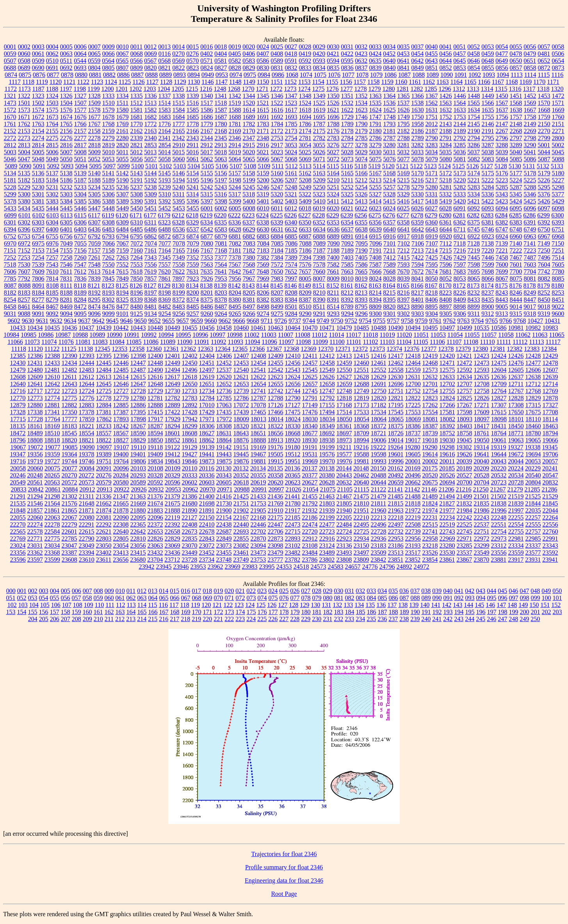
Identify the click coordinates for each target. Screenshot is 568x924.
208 (77, 619)
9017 (530, 307)
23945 (164, 567)
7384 (277, 257)
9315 (516, 314)
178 (284, 612)
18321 (258, 426)
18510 (52, 433)
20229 (533, 468)
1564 (459, 103)
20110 (190, 468)
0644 (445, 61)
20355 (258, 475)
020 (229, 591)
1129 (180, 82)
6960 (516, 236)
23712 (172, 560)
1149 (249, 82)
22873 (276, 539)
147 (501, 605)
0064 (80, 54)
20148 (361, 468)
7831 (66, 279)
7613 (94, 272)
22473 (293, 524)
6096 (530, 208)
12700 (413, 384)
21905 (258, 510)
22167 (241, 517)
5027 (333, 152)
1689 (249, 117)
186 (372, 612)
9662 (225, 321)
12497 (207, 370)
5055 (123, 159)
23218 (430, 546)
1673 (52, 117)
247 (502, 619)
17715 (18, 419)
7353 (207, 257)
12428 (533, 356)
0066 (109, 54)
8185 (52, 293)
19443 (224, 454)
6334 (207, 222)
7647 (249, 272)
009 (109, 591)
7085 (277, 243)
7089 (319, 243)
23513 (396, 553)
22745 (465, 531)
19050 (482, 440)
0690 (38, 68)
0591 (291, 61)
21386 (189, 496)
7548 (94, 264)
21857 (35, 510)
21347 (121, 496)
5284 (488, 187)
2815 (52, 145)
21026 (294, 489)
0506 (558, 54)
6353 (333, 222)
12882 (69, 405)
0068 (137, 54)
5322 (305, 194)
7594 (418, 264)
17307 (499, 405)
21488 (413, 496)
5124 (445, 166)
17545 (396, 412)
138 (403, 605)
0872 (544, 68)
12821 (396, 398)
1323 (38, 96)
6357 (389, 222)
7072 (137, 243)
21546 (35, 503)
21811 (378, 503)
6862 (151, 236)
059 (98, 598)
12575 (447, 370)
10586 (499, 328)
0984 (264, 75)
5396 (193, 201)
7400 (333, 257)
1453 (544, 96)
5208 (305, 180)
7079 (193, 243)
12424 (499, 356)
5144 (151, 173)
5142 (123, 173)
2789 (418, 138)
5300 (24, 194)
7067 (123, 243)
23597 (35, 560)
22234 (447, 517)
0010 (123, 47)
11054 (455, 335)
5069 (305, 159)
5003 (10, 152)
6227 (304, 215)
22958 (430, 539)
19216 (361, 447)
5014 (164, 152)
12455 (276, 363)
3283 (431, 145)
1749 (404, 117)
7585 (347, 264)
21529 (550, 496)
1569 (530, 103)
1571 (558, 103)
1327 (80, 96)
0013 (164, 47)
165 (142, 612)
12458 (327, 363)
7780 (558, 272)
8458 (10, 307)
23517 (413, 553)
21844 (533, 503)
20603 (207, 482)
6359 (417, 222)
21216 (463, 489)
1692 (277, 117)
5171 (432, 173)
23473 (258, 553)
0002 (24, 47)
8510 (305, 307)
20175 (430, 468)
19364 (69, 454)
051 (11, 598)
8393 (361, 300)
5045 (558, 152)
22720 (310, 531)
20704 (482, 482)
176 (262, 612)
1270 (248, 89)
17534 (379, 412)
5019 (235, 152)
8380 (235, 300)
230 (317, 619)
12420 (447, 356)
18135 (18, 426)
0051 (459, 47)
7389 (291, 257)
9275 (277, 314)
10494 (413, 328)
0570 (192, 61)
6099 (11, 215)
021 (240, 591)
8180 (558, 286)
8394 (376, 300)
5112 (291, 166)
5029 (361, 152)
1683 (165, 117)
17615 (499, 412)
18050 (344, 419)
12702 (447, 384)
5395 (179, 201)
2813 (24, 145)
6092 (474, 208)
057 (77, 598)
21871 (87, 510)
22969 (447, 539)
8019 (361, 279)
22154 (224, 517)
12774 (52, 398)
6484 (123, 229)
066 (175, 598)
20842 (36, 489)
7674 (431, 272)
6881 (235, 236)
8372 (179, 300)
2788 (404, 138)
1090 (447, 75)
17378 (87, 412)
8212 (347, 293)
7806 (38, 279)
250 (535, 619)
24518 (301, 567)
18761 (482, 433)
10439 (104, 328)
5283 (474, 187)
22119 (172, 517)
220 (207, 619)
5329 (403, 194)
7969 (263, 279)
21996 (499, 510)
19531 (310, 454)
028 (317, 591)
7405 (361, 257)
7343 (151, 257)
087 (404, 598)
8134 (192, 286)
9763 (463, 321)
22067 (69, 517)
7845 (109, 279)
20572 (69, 482)
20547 (550, 475)
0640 (389, 61)
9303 (418, 314)
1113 (517, 75)
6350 (305, 222)
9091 (38, 314)
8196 (137, 293)
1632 (446, 110)
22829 (173, 539)
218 (185, 619)
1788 (333, 124)
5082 (474, 159)
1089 (433, 75)
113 (131, 605)
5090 (25, 166)
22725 (361, 531)
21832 (464, 503)
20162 (395, 468)
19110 (138, 447)
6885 (291, 236)
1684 (179, 117)
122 (228, 605)
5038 (488, 152)
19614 (430, 454)
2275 (52, 138)
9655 (169, 321)
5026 (319, 152)
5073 (347, 159)
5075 (376, 159)
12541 (258, 370)
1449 (488, 96)
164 (131, 612)
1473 (10, 103)
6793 (109, 236)
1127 (152, 82)
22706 (276, 531)
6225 (276, 215)
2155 (52, 131)
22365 (138, 524)
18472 (18, 433)
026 (295, 591)
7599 (488, 264)
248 (513, 619)
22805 (121, 539)
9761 (435, 321)
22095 (138, 517)
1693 (291, 117)
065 (164, 598)
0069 (151, 54)
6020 (333, 208)
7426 (446, 257)
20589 (138, 482)
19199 (327, 447)
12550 (344, 370)
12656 (293, 384)
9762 (449, 321)
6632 (291, 229)
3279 (375, 145)
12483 (87, 370)
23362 (35, 553)
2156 (66, 131)
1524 (305, 103)
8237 (488, 293)
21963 (396, 510)
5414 (375, 201)
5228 (10, 187)
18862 (207, 440)
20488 (379, 475)
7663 (347, 272)
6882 (249, 236)
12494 (173, 370)
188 (394, 612)
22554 (516, 524)
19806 (138, 461)
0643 (431, 61)
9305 (446, 314)
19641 (482, 454)
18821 (87, 440)
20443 (344, 475)
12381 (497, 349)
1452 (530, 96)
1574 (38, 110)
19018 (430, 440)
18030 (310, 419)
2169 (235, 131)
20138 (327, 468)
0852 (446, 68)
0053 (488, 47)
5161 (291, 173)
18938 (327, 440)
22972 (482, 539)
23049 (87, 546)
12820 (379, 398)
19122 (172, 447)
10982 (533, 328)
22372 (155, 524)
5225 (530, 180)
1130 (194, 82)
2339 (137, 138)
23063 (155, 546)
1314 (487, 89)
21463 (327, 496)
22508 (413, 524)
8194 (123, 293)
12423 (481, 356)
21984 (465, 510)
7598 (474, 264)
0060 (24, 54)
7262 (109, 257)
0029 (319, 47)
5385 (80, 201)
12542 (276, 370)
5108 (250, 166)
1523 (291, 103)
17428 (190, 412)
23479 (276, 553)
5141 (109, 173)
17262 (430, 405)
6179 (164, 215)
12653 (241, 384)
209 (87, 619)
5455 (193, 208)
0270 (178, 54)
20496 (413, 475)
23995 (267, 567)
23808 (344, 560)
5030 (375, 152)
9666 (239, 321)
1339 (193, 96)
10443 (138, 328)
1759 (544, 117)
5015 (178, 152)
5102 (166, 166)
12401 (173, 356)
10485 (361, 328)
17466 (276, 412)
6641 (404, 229)
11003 (269, 335)
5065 (249, 159)
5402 (277, 201)
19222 (378, 447)
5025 (305, 152)
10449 (173, 328)
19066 (550, 440)
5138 (66, 173)
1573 (24, 110)
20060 (35, 468)
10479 (344, 328)
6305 (66, 222)
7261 (94, 257)
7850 (137, 279)
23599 (52, 560)
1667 (530, 110)
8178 (530, 286)
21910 (276, 510)
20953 (173, 489)
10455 (190, 328)
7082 (235, 243)
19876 (241, 461)
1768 (109, 124)
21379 (172, 496)
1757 (516, 117)
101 (557, 598)
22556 (550, 524)
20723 (499, 482)
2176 (333, 131)
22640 (121, 531)
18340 (310, 426)
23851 (395, 560)
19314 (481, 447)
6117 (94, 215)
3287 (488, 145)
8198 (165, 293)
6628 (235, 229)
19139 (207, 447)
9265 (235, 314)
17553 (413, 412)
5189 (109, 180)
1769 (123, 124)
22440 (241, 524)
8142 (235, 286)
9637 (84, 321)
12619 (207, 377)
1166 (484, 82)
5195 (193, 180)
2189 (460, 131)
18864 (224, 440)
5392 (165, 201)
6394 (10, 229)
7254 (38, 257)
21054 (311, 489)
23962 (215, 567)
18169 (52, 426)
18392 (447, 426)
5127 (487, 166)
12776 (87, 398)
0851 (432, 68)
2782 (319, 138)
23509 (379, 553)
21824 (430, 503)
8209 (305, 293)
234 (360, 619)
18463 (550, 426)
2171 (263, 131)
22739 (413, 531)
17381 (104, 412)
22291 (87, 524)
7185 (291, 250)
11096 (269, 342)
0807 (123, 68)
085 (383, 598)
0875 (25, 75)
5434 (24, 208)
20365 (293, 475)
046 (513, 591)
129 (304, 605)
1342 (235, 96)
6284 (501, 215)
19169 (258, 447)
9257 (193, 314)
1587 (221, 110)
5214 (389, 180)
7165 (179, 250)
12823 (430, 398)
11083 (100, 342)
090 (437, 598)
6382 (502, 222)
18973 (344, 440)
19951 (293, 461)
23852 (413, 560)
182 (328, 612)
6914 (361, 236)
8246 (516, 293)
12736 (224, 391)
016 (185, 591)
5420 (459, 201)
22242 (464, 517)
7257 (52, 257)
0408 (277, 54)
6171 (136, 215)
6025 (403, 208)
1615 (263, 110)
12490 (155, 370)
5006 (52, 152)
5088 (558, 159)
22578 (35, 531)
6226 (290, 215)
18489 (35, 433)
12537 (224, 370)
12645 (104, 384)
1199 (93, 89)
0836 (347, 68)
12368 (291, 349)
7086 (291, 243)
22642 (138, 531)
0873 (558, 68)
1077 (348, 75)
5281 (446, 187)
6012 (291, 208)
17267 (465, 405)
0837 (361, 68)
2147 (502, 124)
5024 (291, 152)
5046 (10, 159)
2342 (179, 138)
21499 (464, 496)
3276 (333, 145)
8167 (431, 286)
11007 (286, 335)
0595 (347, 61)
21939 (327, 510)
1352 (361, 96)
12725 (104, 391)
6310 (137, 222)
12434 (69, 363)
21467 (344, 496)
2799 (544, 138)
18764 (499, 433)
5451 (151, 208)
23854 (430, 560)
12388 (52, 356)
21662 (104, 503)
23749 (241, 560)
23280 (447, 546)
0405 (235, 54)
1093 (489, 75)
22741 (430, 531)
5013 (150, 152)
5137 (52, 173)
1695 (319, 117)
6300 (557, 215)
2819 (109, 145)
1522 (277, 103)
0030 (333, 47)
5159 (263, 173)
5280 (432, 187)
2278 (94, 138)
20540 (533, 475)
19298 (447, 447)
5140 (94, 173)
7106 (418, 243)
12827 (499, 398)
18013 (258, 419)
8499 (277, 307)
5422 (488, 201)
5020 (249, 152)
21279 (515, 489)
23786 (310, 560)
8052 (446, 279)
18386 (413, 426)
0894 (194, 75)
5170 (418, 173)
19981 (361, 461)
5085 (516, 159)
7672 (417, 272)
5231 (52, 187)
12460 (361, 363)
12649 (173, 384)
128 (294, 605)
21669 (138, 503)
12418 (413, 356)
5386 (94, 201)
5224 (516, 180)
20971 (225, 489)
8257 (24, 300)
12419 (430, 356)
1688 (235, 117)
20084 (87, 468)
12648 (155, 384)
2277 (80, 138)
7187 (319, 250)
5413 (361, 201)
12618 (189, 377)
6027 (431, 208)
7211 (389, 250)
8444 (516, 300)
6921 (460, 236)
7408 (376, 257)
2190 (474, 131)
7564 (221, 264)
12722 (52, 391)
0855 (488, 68)
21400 (207, 496)
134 (359, 605)
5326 (361, 194)
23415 (138, 553)
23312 (499, 546)
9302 (404, 314)
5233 (80, 187)
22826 (155, 539)
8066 (488, 279)
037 (415, 591)
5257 (390, 187)
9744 (309, 321)
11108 (471, 342)
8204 (235, 293)
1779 (207, 124)
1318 (543, 89)
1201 (121, 89)
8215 (389, 293)
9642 (98, 321)
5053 (109, 159)
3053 (291, 145)
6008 (249, 208)
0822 (179, 68)
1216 (206, 89)
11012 (320, 335)
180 (306, 612)
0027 (291, 47)
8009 (333, 279)
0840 (390, 68)
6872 (165, 236)
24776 (370, 567)
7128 (474, 243)
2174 (305, 131)
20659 (396, 482)
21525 (533, 496)
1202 (135, 89)
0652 (544, 61)
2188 (446, 131)
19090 (87, 447)
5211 (347, 180)
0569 (178, 61)
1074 (306, 75)
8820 (389, 307)
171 (208, 612)
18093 (465, 419)
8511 (319, 307)
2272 (10, 138)
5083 (488, 159)
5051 (80, 159)
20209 (481, 468)
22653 (155, 531)
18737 (413, 433)
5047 (24, 159)
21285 (532, 489)
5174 (474, 173)
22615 (87, 531)
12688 (361, 384)
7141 (530, 243)
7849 (123, 279)
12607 (550, 370)
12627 (344, 377)
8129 (164, 286)
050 (557, 591)
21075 (328, 489)
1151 (277, 82)
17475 (293, 412)
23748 (224, 560)
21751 (241, 503)
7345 (165, 257)
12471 (447, 363)
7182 (249, 250)
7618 (136, 272)
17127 (293, 405)
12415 (361, 356)
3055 (319, 145)
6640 (390, 229)
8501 (291, 307)
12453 (241, 363)
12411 (310, 356)
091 (448, 598)
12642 (52, 384)
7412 (390, 257)
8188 (66, 293)
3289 (516, 145)
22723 (327, 531)
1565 (474, 103)
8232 (474, 293)
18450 (516, 426)
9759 (421, 321)
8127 (150, 286)
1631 (432, 110)
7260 (80, 257)
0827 (221, 68)
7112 (446, 243)
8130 (178, 286)
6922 (474, 236)
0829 (249, 68)
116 (163, 605)
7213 (417, 250)
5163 (319, 173)
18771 (516, 433)
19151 (241, 447)
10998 (235, 335)
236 (382, 619)
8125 (122, 286)
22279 (69, 524)
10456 (207, 328)
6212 (178, 215)
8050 (432, 279)
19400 (121, 454)
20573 (87, 482)
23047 (69, 546)
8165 (403, 286)
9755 (379, 321)
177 (273, 612)
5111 (278, 166)
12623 (275, 377)
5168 (390, 173)
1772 (151, 124)
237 (393, 619)
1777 (179, 124)
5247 (277, 187)
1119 (42, 82)
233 (349, 619)
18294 (173, 426)
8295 (94, 300)
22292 (104, 524)
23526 (430, 553)
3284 (445, 145)
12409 (276, 356)
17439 (241, 412)
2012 (432, 124)
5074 (361, 159)
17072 (241, 405)
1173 (24, 89)
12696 (396, 384)
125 (261, 605)
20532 (499, 475)
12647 (138, 384)
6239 (347, 215)
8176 (516, 286)
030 (338, 591)
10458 (224, 328)
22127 (189, 517)
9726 (281, 321)
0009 (109, 47)
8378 (221, 300)
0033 (375, 47)
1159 (387, 82)
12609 (35, 377)
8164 (389, 286)
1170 (539, 82)
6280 (445, 215)
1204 (164, 89)
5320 (277, 194)
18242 (121, 426)
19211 (344, 447)
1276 (332, 89)
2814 (38, 145)
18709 (361, 433)
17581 (447, 412)
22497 (396, 524)
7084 (263, 243)
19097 (104, 447)
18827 (121, 440)
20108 (155, 468)
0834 (319, 68)
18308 (224, 426)
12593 (482, 370)
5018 (221, 152)
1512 (136, 103)
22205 (344, 517)
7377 (221, 257)
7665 (361, 272)
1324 (52, 96)
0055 (516, 47)
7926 (207, 279)
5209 (319, 180)
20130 (224, 468)
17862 (104, 419)
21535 (18, 503)
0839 (376, 68)
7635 (207, 272)
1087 (404, 75)
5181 (10, 180)
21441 (292, 496)
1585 (193, 110)
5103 (180, 166)
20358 (276, 475)
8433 (474, 300)
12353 (119, 349)
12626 (327, 377)
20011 (447, 461)
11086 (150, 342)
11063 (540, 335)
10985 (28, 335)
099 (536, 598)
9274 (263, 314)
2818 (94, 145)
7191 (376, 250)
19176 (275, 447)
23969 (233, 567)
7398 (319, 257)
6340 (291, 222)
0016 (207, 47)
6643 (432, 229)
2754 (291, 138)
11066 (15, 342)
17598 (465, 412)
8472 (80, 307)
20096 (121, 468)
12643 (69, 384)
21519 (516, 496)
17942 (190, 419)
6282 (473, 215)
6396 (24, 229)
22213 (378, 517)
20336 (207, 475)
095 (492, 598)
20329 (173, 475)
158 (66, 612)
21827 (447, 503)
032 (360, 591)
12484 (104, 370)
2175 (319, 131)
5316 (221, 194)
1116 (557, 75)
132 (337, 605)
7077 (165, 243)
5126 (473, 166)
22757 (533, 531)
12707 (465, 384)
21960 (379, 510)
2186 (418, 131)
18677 (310, 433)
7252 (10, 257)
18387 (430, 426)
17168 (344, 405)
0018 (221, 47)
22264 (550, 517)
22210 (361, 517)
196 (481, 612)
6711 (460, 229)
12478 (550, 363)
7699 (502, 272)
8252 (544, 293)
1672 (38, 117)
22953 (396, 539)
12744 (293, 391)
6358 (403, 222)
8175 (502, 286)
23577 (533, 553)
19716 (18, 461)
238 (404, 619)
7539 (38, 264)
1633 (460, 110)
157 (55, 612)
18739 (430, 433)
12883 (87, 405)
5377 (558, 194)
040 (448, 591)
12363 (205, 349)
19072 (35, 447)
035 (393, 591)
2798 (530, 138)
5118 (361, 166)
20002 (430, 461)
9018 (544, 307)
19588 (361, 454)
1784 (277, 124)
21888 (173, 510)
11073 (32, 342)
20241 (550, 468)
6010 (263, 208)
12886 (138, 405)
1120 (56, 82)
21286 (549, 489)
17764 (52, 419)
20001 (413, 461)
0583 (249, 61)
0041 (445, 47)
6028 (445, 208)
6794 (123, 236)
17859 (87, 419)
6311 (150, 222)
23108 (310, 546)
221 (218, 619)
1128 (166, 82)
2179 (361, 131)
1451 (516, 96)
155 (33, 612)
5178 (530, 173)
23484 (310, 553)
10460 (241, 328)
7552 (123, 264)
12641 (35, 384)
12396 (121, 356)
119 (195, 605)
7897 (179, 279)
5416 (403, 201)
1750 (418, 117)
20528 (482, 475)
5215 (403, 180)
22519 (447, 524)
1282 (417, 89)
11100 (337, 342)
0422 (347, 54)
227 (284, 619)
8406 (432, 300)
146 (490, 605)
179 (295, 612)
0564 (108, 61)
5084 (502, 159)
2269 (530, 131)
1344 (249, 96)
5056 (137, 159)
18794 (550, 433)
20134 (258, 468)
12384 (549, 349)
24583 (336, 567)
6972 (24, 243)
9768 (520, 321)
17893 (121, 419)
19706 (550, 454)
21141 (395, 489)
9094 (66, 314)
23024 (18, 546)
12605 (516, 370)
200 (525, 612)
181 (317, 612)
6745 (474, 229)
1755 (488, 117)
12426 (516, 356)
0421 (333, 54)
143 (458, 605)
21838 (499, 503)
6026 (417, 208)
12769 (550, 391)
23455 (224, 553)
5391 (151, 201)
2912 (207, 145)
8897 (445, 307)
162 (109, 612)
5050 (66, 159)
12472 (465, 363)
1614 (249, 110)
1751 (432, 117)
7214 (431, 250)
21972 (413, 510)
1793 (390, 124)
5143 (137, 173)
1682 (151, 117)
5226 (544, 180)
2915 (249, 145)
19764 (121, 461)
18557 (104, 433)
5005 (38, 152)
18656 (276, 433)
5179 (544, 173)
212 (120, 619)
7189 (347, 250)
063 (142, 598)
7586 (361, 264)
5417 (417, 201)
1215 (192, 89)
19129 (189, 447)
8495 (235, 307)
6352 (319, 222)
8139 (221, 286)
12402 (190, 356)
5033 (417, 152)
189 (404, 612)
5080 (446, 159)
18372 (379, 426)
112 (120, 605)
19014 (396, 440)
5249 (305, 187)
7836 (80, 279)
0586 (263, 61)
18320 (241, 426)
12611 (69, 377)
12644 (87, 384)
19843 (173, 461)
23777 (275, 560)
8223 (445, 293)
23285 (465, 546)
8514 (333, 307)
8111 (66, 286)
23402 (104, 553)
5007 (66, 152)
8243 (502, 293)
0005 (66, 47)
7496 (544, 257)
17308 (516, 405)
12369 (308, 349)
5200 (263, 180)
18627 (207, 433)
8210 (319, 293)
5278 (404, 187)
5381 (38, 201)
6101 (25, 215)
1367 (432, 96)
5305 (94, 194)
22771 (35, 539)
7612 (80, 272)
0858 (530, 68)
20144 (344, 468)
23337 (533, 546)
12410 (293, 356)
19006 (379, 440)
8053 (460, 279)
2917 (277, 145)
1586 (207, 110)
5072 (333, 159)
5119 (374, 166)
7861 (165, 279)
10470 (310, 328)
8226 (459, 293)
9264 (221, 314)
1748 (390, 117)
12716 (18, 391)
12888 (155, 405)
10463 (276, 328)
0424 (375, 54)
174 (240, 612)
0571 (207, 61)
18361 (344, 426)
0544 (80, 61)
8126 (136, 286)
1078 (362, 75)
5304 (80, 194)
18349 (327, 426)
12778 (104, 398)
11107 (454, 342)
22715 (293, 531)
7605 (558, 264)
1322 (24, 96)
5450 (137, 208)
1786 (305, 124)
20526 (447, 475)
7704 (530, 272)
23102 (293, 546)
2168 (221, 131)
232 (338, 619)
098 (525, 598)
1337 (165, 96)
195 (470, 612)
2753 (277, 138)
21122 (378, 489)
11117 (553, 342)
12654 (258, 384)
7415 (404, 257)
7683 (459, 272)
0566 (136, 61)
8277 (38, 300)
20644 (379, 482)
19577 (344, 454)
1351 (347, 96)
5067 (277, 159)
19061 (499, 440)
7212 (403, 250)
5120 (388, 166)
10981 (516, 328)
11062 (523, 335)
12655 (276, 384)
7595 (432, 264)
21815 (395, 503)
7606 (10, 272)
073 (251, 598)
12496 (190, 370)
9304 (432, 314)
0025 (277, 47)
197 (492, 612)
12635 (481, 377)
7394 (305, 257)
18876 (241, 440)
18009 (241, 419)
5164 (333, 173)
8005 (305, 279)
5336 (488, 194)
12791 (310, 398)
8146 (291, 286)
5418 (431, 201)
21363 (138, 496)
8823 (403, 307)
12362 (188, 349)
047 (524, 591)
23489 (327, 553)
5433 (10, 208)
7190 (361, 250)
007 (87, 591)
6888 (319, 236)
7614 (108, 272)
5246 (263, 187)
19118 (155, 447)
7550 (109, 264)
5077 (404, 159)
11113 (536, 342)
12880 (35, 405)
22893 (293, 539)
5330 (417, 194)
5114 (319, 166)
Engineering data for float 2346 (284, 880)
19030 (447, 440)
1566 (488, 103)
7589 (390, 264)
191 (426, 612)
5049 (52, 159)
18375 (396, 426)
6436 (94, 229)
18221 (87, 426)
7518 (10, 264)
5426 (544, 201)
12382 (515, 349)
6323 (164, 222)
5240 (179, 187)
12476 (516, 363)
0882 (109, 75)
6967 (544, 236)
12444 (87, 363)
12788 (276, 398)
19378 (87, 454)
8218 (431, 293)
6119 (108, 215)
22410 (207, 524)
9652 (155, 321)
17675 (533, 412)
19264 (395, 447)
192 (437, 612)
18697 (344, 433)
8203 (221, 293)
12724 (87, 391)
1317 (529, 89)
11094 (252, 342)
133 (348, 605)
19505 (276, 454)
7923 (193, 279)
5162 (305, 173)
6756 (66, 236)
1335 (137, 96)
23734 (207, 560)
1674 (66, 117)
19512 (293, 454)
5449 (123, 208)
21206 (446, 489)
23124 (327, 546)
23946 (181, 567)
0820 (151, 68)
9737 (295, 321)
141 (436, 605)
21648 (87, 503)
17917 (155, 419)
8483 (179, 307)
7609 (38, 272)
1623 (361, 110)
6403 (80, 229)
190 (415, 612)
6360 (431, 222)
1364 (390, 96)
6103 (53, 215)
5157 (235, 173)
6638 (361, 229)
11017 (353, 335)
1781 (235, 124)
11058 (506, 335)
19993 (379, 461)
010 (120, 591)
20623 (293, 482)
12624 (292, 377)
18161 (35, 426)
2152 (10, 131)
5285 (502, 187)
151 (545, 605)
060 (109, 598)
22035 (533, 510)
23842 (378, 560)
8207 (277, 293)
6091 (459, 208)
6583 (221, 229)
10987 (63, 335)
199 (514, 612)
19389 (104, 454)
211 (109, 619)
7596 (446, 264)
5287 (516, 187)
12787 (258, 398)
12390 (69, 356)
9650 (141, 321)
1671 (24, 117)
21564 (52, 503)
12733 (190, 391)
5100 (137, 166)
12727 (121, 391)
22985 (533, 539)
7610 (52, 272)
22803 (104, 539)
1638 (516, 110)
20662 (413, 482)
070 (219, 598)
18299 (190, 426)
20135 (275, 468)
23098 (276, 546)
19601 (396, 454)
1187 (38, 89)
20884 (70, 489)
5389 (123, 201)
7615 (122, 272)
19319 (499, 447)
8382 (263, 300)
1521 (263, 103)
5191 (137, 180)
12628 (361, 377)
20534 (516, 475)
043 (481, 591)
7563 (207, 264)
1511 (122, 103)
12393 (87, 356)
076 (284, 598)
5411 (333, 201)
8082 (544, 279)
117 (174, 605)
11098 (303, 342)
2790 (432, 138)
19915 (276, 461)
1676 (80, 117)
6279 (431, 215)
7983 (277, 279)
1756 (502, 117)
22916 (327, 539)
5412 (347, 201)
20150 (378, 468)
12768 (533, 391)
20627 (310, 482)
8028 (390, 279)
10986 (46, 335)
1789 (347, 124)
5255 (376, 187)
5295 (544, 187)
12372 (360, 349)
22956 (413, 539)
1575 (52, 110)
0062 (52, 54)
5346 (530, 194)
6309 (123, 222)
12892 (190, 405)
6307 (94, 222)
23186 (396, 546)
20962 (191, 489)
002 (33, 591)
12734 (207, 391)
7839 (94, 279)
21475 (361, 496)
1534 (361, 103)
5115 (333, 166)
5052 (94, 159)
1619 (319, 110)
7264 (137, 257)
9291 (319, 314)
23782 (292, 560)
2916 (263, 145)
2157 (80, 131)
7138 (488, 243)
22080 (87, 517)
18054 (361, 419)
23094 (258, 546)
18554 (87, 433)
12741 (258, 391)
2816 (66, 145)
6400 (52, 229)
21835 (481, 503)
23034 (52, 546)
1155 (332, 82)
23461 (241, 553)
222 (229, 619)
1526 (333, 103)
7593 (404, 264)
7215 (445, 250)
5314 (192, 194)
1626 (404, 110)
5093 (67, 166)
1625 (390, 110)
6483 (109, 229)
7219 (474, 250)
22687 (224, 531)
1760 (558, 117)
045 (502, 591)
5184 (52, 180)
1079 (376, 75)
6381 (488, 222)
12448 (155, 363)
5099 (123, 166)
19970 (327, 461)
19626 (465, 454)
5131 (529, 166)
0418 (291, 54)
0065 (94, 54)
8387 (305, 300)
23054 (121, 546)
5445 (66, 208)
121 (217, 605)
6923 (488, 236)
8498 (263, 307)
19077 (52, 447)
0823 (193, 68)
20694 (447, 482)
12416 (378, 356)
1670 (10, 117)
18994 (361, 440)
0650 (516, 61)
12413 (344, 356)
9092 (52, 314)
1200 (107, 89)
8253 (558, 293)
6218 (192, 215)
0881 (95, 75)
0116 (165, 54)
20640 (361, 482)
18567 (121, 433)
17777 (69, 419)
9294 (347, 314)
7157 (94, 250)
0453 (403, 54)
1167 (498, 82)
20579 (104, 482)
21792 (310, 503)
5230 (38, 187)
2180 (376, 131)
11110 (487, 342)
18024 (293, 419)
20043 (499, 461)
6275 (375, 215)
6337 (249, 222)
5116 (347, 166)
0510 (52, 61)
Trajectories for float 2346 (284, 854)
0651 (530, 61)
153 (11, 612)
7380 (249, 257)
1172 (11, 89)
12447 (138, 363)
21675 (173, 503)
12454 (258, 363)
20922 (122, 489)
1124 (111, 82)
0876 (39, 75)
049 (546, 591)
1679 (123, 117)
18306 (207, 426)
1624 (376, 110)
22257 (533, 517)
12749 (361, 391)
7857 (151, 279)
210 (98, 619)
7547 (80, 264)
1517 (207, 103)
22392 (173, 524)
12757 (465, 391)
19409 (155, 454)
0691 (52, 68)
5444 (52, 208)
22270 (18, 524)
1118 (28, 82)
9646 (126, 321)
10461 (258, 328)
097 (514, 598)
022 (251, 591)
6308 (109, 222)
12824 (447, 398)
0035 (403, 47)
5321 (291, 194)
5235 (109, 187)
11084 (117, 342)
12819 (361, 398)
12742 (276, 391)
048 (535, 591)
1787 (319, 124)
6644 (446, 229)
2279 (109, 138)
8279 (52, 300)
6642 (418, 229)
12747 (327, 391)
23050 (104, 546)
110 (99, 605)
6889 (333, 236)
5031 (389, 152)
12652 (224, 384)
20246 (18, 475)
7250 (544, 250)
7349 (179, 257)
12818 (344, 398)
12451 (207, 363)
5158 (249, 173)
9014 (516, 307)
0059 (10, 54)
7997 (291, 279)
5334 (474, 194)
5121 (402, 166)
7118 (460, 243)
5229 (24, 187)
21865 (69, 510)
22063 (52, 517)
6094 (502, 208)
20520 (430, 475)
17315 (533, 405)
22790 (87, 539)
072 (240, 598)
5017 (207, 152)
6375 (474, 222)
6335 (221, 222)
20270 (69, 475)
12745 (310, 391)
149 (523, 605)
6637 (347, 229)
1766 (80, 124)
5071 (319, 159)
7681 (445, 272)
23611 (104, 560)
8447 (530, 300)
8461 (24, 307)
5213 (375, 180)
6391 (530, 222)
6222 (234, 215)
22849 (224, 539)
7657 (305, 272)
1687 (221, 117)
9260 (207, 314)
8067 (502, 279)
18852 (173, 440)
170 (197, 612)
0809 (137, 68)
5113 (305, 166)
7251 (558, 250)
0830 (263, 68)
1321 (10, 96)
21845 (550, 503)
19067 (18, 447)
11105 (421, 342)
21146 (429, 489)
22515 (430, 524)
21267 (498, 489)
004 (55, 591)
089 (426, 598)
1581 (137, 110)
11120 (35, 349)
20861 (53, 489)
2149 (530, 124)
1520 (249, 103)
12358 (137, 349)
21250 (481, 489)
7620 (164, 272)
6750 (544, 229)
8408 (446, 300)
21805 (344, 503)
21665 (121, 503)
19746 (87, 461)
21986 (482, 510)
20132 (241, 468)
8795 (361, 307)
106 (56, 605)
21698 (207, 503)
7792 (24, 279)
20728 (516, 482)
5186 (66, 180)
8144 (263, 286)
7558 (179, 264)
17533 (361, 412)
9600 (558, 314)
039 (437, 591)
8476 (109, 307)
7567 (235, 264)
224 (251, 619)
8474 (94, 307)
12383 (532, 349)
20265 (52, 475)
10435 (52, 328)
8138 (207, 286)
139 (414, 605)
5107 (236, 166)
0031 (347, 47)
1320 (557, 89)
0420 (319, 54)
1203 (150, 89)
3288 (502, 145)
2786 (376, 138)
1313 (473, 89)
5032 (403, 152)
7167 (207, 250)
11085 (134, 342)
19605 (413, 454)
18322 (276, 426)
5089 (11, 166)
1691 (263, 117)
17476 (310, 412)
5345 (516, 194)
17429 (207, 412)
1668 (544, 110)
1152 (291, 82)
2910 (179, 145)
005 (66, 591)
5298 (558, 187)
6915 (376, 236)
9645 (112, 321)
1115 (544, 75)
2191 (488, 131)
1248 (220, 89)
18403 (465, 426)
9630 (28, 321)
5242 (207, 187)
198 (503, 612)
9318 (530, 314)
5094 (81, 166)
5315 (207, 194)
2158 (94, 131)
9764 (477, 321)
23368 (52, 553)
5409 (305, 201)
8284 (80, 300)
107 (67, 605)
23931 (533, 560)
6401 (66, 229)
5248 (291, 187)
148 (512, 605)
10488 (379, 328)
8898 (459, 307)
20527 (465, 475)
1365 (404, 96)
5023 (277, 152)
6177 (150, 215)
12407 (241, 356)
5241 (193, 187)
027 (306, 591)
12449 (173, 363)
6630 (263, 229)
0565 (122, 61)
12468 (430, 363)
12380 (480, 349)
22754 (499, 531)
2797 (516, 138)
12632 (430, 377)
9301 (390, 314)
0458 (474, 54)
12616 (155, 377)
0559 (94, 61)
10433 (18, 328)
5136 (38, 173)
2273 (24, 138)
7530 (24, 264)
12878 (550, 398)
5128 (501, 166)
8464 (38, 307)
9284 (291, 314)
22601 (69, 531)
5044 (544, 152)
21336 (103, 496)
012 (142, 591)
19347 (18, 454)
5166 (361, 173)
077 (295, 598)
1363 (376, 96)
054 (44, 598)
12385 (18, 356)
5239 (165, 187)
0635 (375, 61)
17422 (173, 412)
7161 (151, 250)
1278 (360, 89)
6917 (404, 236)
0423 (361, 54)
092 (459, 598)
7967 (249, 279)
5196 (207, 180)
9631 (42, 321)
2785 (361, 138)
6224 (262, 215)
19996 (396, 461)
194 (459, 612)
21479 (378, 496)
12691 (379, 384)
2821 (137, 145)
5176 (502, 173)
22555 (533, 524)
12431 (35, 363)
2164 (165, 131)
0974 (236, 75)
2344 (207, 138)
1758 (530, 117)
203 (557, 612)
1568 (516, 103)
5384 (66, 201)
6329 (192, 222)
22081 (104, 517)
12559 (413, 370)
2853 (151, 145)
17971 (207, 419)
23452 (207, 553)
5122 (417, 166)
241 (437, 619)
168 (175, 612)
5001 (544, 145)
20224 (516, 468)
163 (120, 612)
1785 (291, 124)
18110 (533, 419)
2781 (305, 138)
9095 (80, 314)
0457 (459, 54)
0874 (11, 75)
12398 (138, 356)
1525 (319, 103)
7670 (403, 272)
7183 (263, 250)
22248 (499, 517)
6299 (543, 215)
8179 (544, 286)
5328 (389, 194)
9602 (14, 321)
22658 (173, 531)
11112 (520, 342)
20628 (327, 482)
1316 (515, 89)
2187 (432, 131)
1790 (361, 124)
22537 (482, 524)
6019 (319, 208)
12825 (465, 398)
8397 (404, 300)
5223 (502, 180)
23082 (241, 546)
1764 (52, 124)
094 (481, 598)
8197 (151, 293)
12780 (138, 398)
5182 (24, 180)
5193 (165, 180)
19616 (447, 454)
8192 (94, 293)
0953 (222, 75)
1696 (333, 117)
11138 (85, 349)
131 (326, 605)
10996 (200, 335)
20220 (499, 468)
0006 (80, 47)
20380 (327, 475)
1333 (109, 96)
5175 (488, 173)
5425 (530, 201)
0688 (10, 68)
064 (153, 598)
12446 (121, 363)
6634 (319, 229)
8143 (249, 286)
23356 (18, 553)
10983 (550, 328)
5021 (263, 152)
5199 (249, 180)
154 (22, 612)
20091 (104, 468)
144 (468, 605)
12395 (104, 356)
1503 (52, 103)
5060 (179, 159)
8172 (459, 286)
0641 (403, 61)
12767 (516, 391)
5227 (558, 180)
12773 (35, 398)
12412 (327, 356)
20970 (208, 489)
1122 (83, 82)
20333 (190, 475)
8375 (207, 300)
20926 (139, 489)
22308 (121, 524)
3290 (530, 145)
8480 (137, 307)
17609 (482, 412)
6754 (38, 236)
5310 (165, 194)
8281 (66, 300)
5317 (235, 194)
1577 (80, 110)
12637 (516, 377)
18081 (430, 419)
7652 (291, 272)
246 (491, 619)
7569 (263, 264)
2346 (235, 138)
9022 (558, 307)
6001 (207, 208)
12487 (138, 370)
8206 (263, 293)
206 (55, 619)
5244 (235, 187)
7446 (488, 257)
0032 (361, 47)
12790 (293, 398)
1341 (221, 96)
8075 (516, 279)
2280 (123, 138)
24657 (353, 567)
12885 (121, 405)
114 (142, 605)
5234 (94, 187)
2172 (277, 131)
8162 (361, 286)
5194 (179, 180)
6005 (235, 208)
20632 (344, 482)
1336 (151, 96)
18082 (447, 419)
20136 (292, 468)
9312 (488, 314)
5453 (179, 208)
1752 (446, 117)
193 (448, 612)
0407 (263, 54)
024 (273, 591)
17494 (327, 412)
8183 (24, 293)
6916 (390, 236)
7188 (333, 250)
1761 (10, 124)
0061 (38, 54)
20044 (516, 461)
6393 (558, 222)
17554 (430, 412)
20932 (156, 489)
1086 (390, 75)
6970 (10, 243)
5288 (530, 187)
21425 (241, 496)
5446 (80, 208)
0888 (151, 75)
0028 (305, 47)
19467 (258, 454)
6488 (165, 229)
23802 (327, 560)
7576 (305, 264)
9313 (502, 314)
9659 (197, 321)
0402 (207, 54)
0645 (459, 61)
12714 (550, 384)
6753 (24, 236)
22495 (361, 524)
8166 (417, 286)
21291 (18, 496)
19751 (104, 461)
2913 (221, 145)
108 (78, 605)
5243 (221, 187)
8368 (151, 300)
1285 (431, 89)
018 (207, 591)
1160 (401, 82)
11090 (184, 342)
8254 (10, 300)
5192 (151, 180)
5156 (221, 173)
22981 (516, 539)
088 (415, 598)
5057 (151, 159)
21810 (361, 503)
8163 (375, 286)
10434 (35, 328)
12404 (207, 356)
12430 (18, 363)
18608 (190, 433)
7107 (432, 243)
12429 (550, 356)
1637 (502, 110)
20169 (413, 468)
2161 (123, 131)
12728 (138, 391)
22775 (52, 539)
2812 (10, 145)
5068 (291, 159)
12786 (241, 398)
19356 (35, 454)
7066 (109, 243)
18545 (69, 433)
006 (77, 591)
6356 (375, 222)
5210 (333, 180)
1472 (558, 96)
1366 (418, 96)
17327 (550, 405)
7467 (516, 257)
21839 (516, 503)
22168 (258, 517)
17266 (447, 405)
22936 (379, 539)
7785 (10, 279)
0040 (431, 47)
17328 (18, 412)
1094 (503, 75)
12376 (411, 349)
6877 (207, 236)
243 (459, 619)
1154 (318, 82)
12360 (154, 349)
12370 (326, 349)
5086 (530, 159)
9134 (151, 314)
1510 (109, 103)
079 (317, 598)
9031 (10, 314)
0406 (249, 54)
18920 (293, 440)
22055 (18, 517)
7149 (544, 243)
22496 (379, 524)
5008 (80, 152)
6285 (515, 215)
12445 (104, 363)
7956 (235, 279)
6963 (530, 236)
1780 (221, 124)
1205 (178, 89)
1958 (418, 124)
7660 (319, 272)
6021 (347, 208)
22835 (190, 539)
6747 (502, 229)
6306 (80, 222)
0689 (24, 68)
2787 (390, 138)
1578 (94, 110)
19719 (35, 461)
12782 (173, 398)
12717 (35, 391)
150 (534, 605)
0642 (417, 61)
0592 (305, 61)
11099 (320, 342)
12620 (224, 377)
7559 (193, 264)
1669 (558, 110)
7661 (333, 272)
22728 (379, 531)
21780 (293, 503)
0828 (235, 68)
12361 (171, 349)
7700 (516, 272)
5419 (445, 201)
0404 (221, 54)
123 (239, 605)
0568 (164, 61)
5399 (235, 201)
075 (273, 598)
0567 (150, 61)
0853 (460, 68)
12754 (430, 391)
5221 (474, 180)
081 (339, 598)
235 (371, 619)
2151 (558, 124)
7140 (516, 243)
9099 (109, 314)
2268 (516, 131)
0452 (389, 54)
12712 (533, 384)
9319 (544, 314)
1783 (263, 124)
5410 (319, 201)
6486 (151, 229)
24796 (387, 567)
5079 (432, 159)
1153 (304, 82)
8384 (291, 300)
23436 (173, 553)
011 (131, 591)
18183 (69, 426)
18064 (379, 419)
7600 (502, 264)
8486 (207, 307)
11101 (354, 342)
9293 (333, 314)
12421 (464, 356)
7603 (530, 264)
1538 (417, 103)
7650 (277, 272)
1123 (97, 82)
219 (196, 619)
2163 (151, 131)
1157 (360, 82)
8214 (375, 293)
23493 (344, 553)
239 (415, 619)
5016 (192, 152)
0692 (66, 68)
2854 (165, 145)
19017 (413, 440)
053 (33, 598)
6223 (248, 215)
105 (45, 605)
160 (87, 612)
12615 (138, 377)
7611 (66, 272)
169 (186, 612)
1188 (52, 89)
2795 (488, 138)
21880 (138, 510)
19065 (533, 440)
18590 (138, 433)
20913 (105, 489)
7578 (319, 264)
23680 (138, 560)
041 (459, 591)
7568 (249, 264)
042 (470, 591)
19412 (173, 454)
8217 (417, 293)
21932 (310, 510)
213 (131, 619)
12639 (550, 377)
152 (556, 605)
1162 (429, 82)
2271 (558, 131)
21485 (395, 496)
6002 (221, 208)
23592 (550, 553)
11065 (556, 335)
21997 (516, 510)
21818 (413, 503)
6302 (24, 222)
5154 (193, 173)
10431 (552, 321)
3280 (389, 145)
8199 (179, 293)
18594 (155, 433)
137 (392, 605)
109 (89, 605)
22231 (430, 517)
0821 (165, 68)
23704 (155, 560)
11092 (218, 342)
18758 (465, 433)
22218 (395, 517)
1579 (109, 110)
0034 (389, 47)
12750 (379, 391)
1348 (305, 96)
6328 (178, 222)
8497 (249, 307)
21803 (327, 503)
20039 (464, 461)
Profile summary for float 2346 (284, 867)
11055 (472, 335)
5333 (459, 194)
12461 (379, 363)
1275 (318, 89)
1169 (526, 82)
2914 (235, 145)
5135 (24, 173)
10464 (293, 328)
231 (328, 619)
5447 (94, 208)
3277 (347, 145)
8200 (193, 293)
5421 (474, 201)
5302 (52, 194)
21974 (430, 510)
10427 (535, 321)
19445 (241, 454)
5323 (319, 194)
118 (184, 605)
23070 (190, 546)
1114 (530, 75)
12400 (155, 356)
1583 (165, 110)
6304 (52, 222)
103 (23, 605)
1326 (66, 96)
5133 (557, 166)
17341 (52, 412)
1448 (474, 96)
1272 (276, 89)
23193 (413, 546)
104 (34, 605)
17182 (379, 405)
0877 (53, 75)
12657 (310, 384)
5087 (544, 159)
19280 (413, 447)
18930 (310, 440)
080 (328, 598)
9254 (165, 314)
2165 (179, 131)
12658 (327, 384)
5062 (207, 159)
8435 (488, 300)
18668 (293, 433)
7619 (150, 272)
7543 (52, 264)
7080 (207, 243)
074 (262, 598)
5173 (460, 173)
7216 (459, 250)
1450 (502, 96)
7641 (221, 272)
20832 (550, 482)
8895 (431, 307)
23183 (379, 546)
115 (152, 605)
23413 (121, 553)
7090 (333, 243)
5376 (544, 194)
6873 (179, 236)
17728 (35, 419)
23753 (258, 560)
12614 (121, 377)
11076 (66, 342)
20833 (19, 489)
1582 (151, 110)
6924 (502, 236)
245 (481, 619)
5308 (137, 194)
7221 (502, 250)
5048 (38, 159)
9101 (123, 314)
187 (383, 612)
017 (196, 591)
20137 (310, 468)
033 (371, 591)
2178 (347, 131)
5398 (221, 201)
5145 (165, 173)
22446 (258, 524)
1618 (305, 110)
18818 (52, 440)
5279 (418, 187)
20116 (207, 468)
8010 (347, 279)
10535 (482, 328)
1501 (24, 103)
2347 (249, 138)
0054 (502, 47)
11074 (49, 342)
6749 (530, 229)
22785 (69, 539)
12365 (240, 349)
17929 (173, 419)
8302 (109, 300)
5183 (38, 180)
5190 (123, 180)
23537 (465, 553)
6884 (277, 236)
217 (174, 619)
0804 (94, 68)
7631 (192, 272)
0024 (263, 47)
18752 (447, 433)
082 (350, 598)
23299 (482, 546)
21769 (276, 503)
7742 (544, 272)
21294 (35, 496)
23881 (499, 560)
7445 (474, 257)
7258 (66, 257)
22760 (550, 531)
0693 (80, 68)
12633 (447, 377)
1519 (235, 103)
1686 (207, 117)
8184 (38, 293)
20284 (121, 475)
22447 (276, 524)
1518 (221, 103)
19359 (52, 454)
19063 (516, 440)
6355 (361, 222)
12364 (223, 349)
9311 (474, 314)
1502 (38, 103)
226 (273, 619)
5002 (558, 145)
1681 (137, 117)
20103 (138, 468)
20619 (258, 482)
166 (153, 612)
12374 (394, 349)
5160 (277, 173)
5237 (137, 187)
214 (142, 619)
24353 (284, 567)
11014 (336, 335)
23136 (344, 546)
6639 (376, 229)
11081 (83, 342)
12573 (430, 370)
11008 (302, 335)
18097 (482, 419)
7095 (361, 243)
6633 (305, 229)
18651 (258, 433)
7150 (558, 243)
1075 (320, 75)
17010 (207, 405)
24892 (404, 567)
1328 (94, 96)
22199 (327, 517)
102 (12, 605)
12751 (396, 391)
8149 (305, 286)
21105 (345, 489)
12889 (173, 405)
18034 (327, 419)
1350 (333, 96)
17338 (35, 412)
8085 (558, 279)
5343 (502, 194)
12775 (69, 398)
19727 (52, 461)
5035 (445, 152)
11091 (202, 342)
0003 (38, 47)
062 (131, 598)
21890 (190, 510)
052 (22, 598)
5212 (361, 180)
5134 (10, 173)
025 (284, 591)
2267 (502, 131)
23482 (293, 553)
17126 (276, 405)
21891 (207, 510)
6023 (375, 208)
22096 (155, 517)
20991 (259, 489)
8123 (108, 286)
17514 (344, 412)
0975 (250, 75)
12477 (533, 363)
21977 (447, 510)
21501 (481, 496)
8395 (390, 300)
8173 (474, 286)
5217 (431, 180)
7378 (235, 257)
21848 (18, 510)
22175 (275, 517)
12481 (52, 370)
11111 (504, 342)
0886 (123, 75)
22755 (516, 531)
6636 (333, 229)
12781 (155, 398)
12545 (310, 370)
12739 (241, 391)
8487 (221, 307)
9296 (361, 314)
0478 (516, 54)
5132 (543, 166)
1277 (346, 89)
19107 (121, 447)
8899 (474, 307)
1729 (347, 117)
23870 (481, 560)
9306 (460, 314)
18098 (499, 419)
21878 (121, 510)
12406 (224, 356)
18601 (173, 433)
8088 (24, 286)
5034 (431, 152)
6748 (516, 229)
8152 (333, 286)
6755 (52, 236)
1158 (373, 82)
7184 (277, 250)
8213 (361, 293)
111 (110, 605)
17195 (396, 405)
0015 (192, 47)
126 (272, 605)
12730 (173, 391)
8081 (530, 279)
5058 (165, 159)
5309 (151, 194)
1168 (512, 82)
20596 (173, 482)
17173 (361, 405)
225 (262, 619)
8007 (319, 279)
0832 (291, 68)
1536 (389, 103)
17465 (258, 412)
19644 (499, 454)
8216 (403, 293)
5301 (38, 194)
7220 (488, 250)
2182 (404, 131)
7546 (66, 264)
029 (328, 591)
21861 (52, 510)
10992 (149, 335)
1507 (80, 103)
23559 (516, 553)
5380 (24, 201)
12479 (18, 370)
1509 (94, 103)
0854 (474, 68)
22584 (52, 531)
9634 (70, 321)
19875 (224, 461)
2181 (390, 131)
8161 (347, 286)
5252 (347, 187)
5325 (347, 194)
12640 (18, 384)
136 (381, 605)
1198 (80, 89)
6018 (305, 208)
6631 (277, 229)
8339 (137, 300)
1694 (305, 117)
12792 (327, 398)
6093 (488, 208)
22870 (258, 539)
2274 (38, 138)
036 (404, 591)
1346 (277, 96)
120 (206, 605)
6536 (179, 229)
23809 (361, 560)
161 (98, 612)
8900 (488, 307)
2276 (66, 138)
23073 (224, 546)
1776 (165, 124)
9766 (506, 321)
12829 (533, 398)
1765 (66, 124)
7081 (221, 243)
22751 (482, 531)
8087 (10, 286)
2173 (291, 131)
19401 (138, 454)
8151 (319, 286)
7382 (263, 257)
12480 (35, 370)
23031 (35, 546)
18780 (533, 433)
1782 (249, 124)
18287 (155, 426)
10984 (11, 335)
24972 (422, 567)
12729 (155, 391)
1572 (10, 110)
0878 (67, 75)
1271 (262, 89)
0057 (544, 47)
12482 (69, 370)
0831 (277, 68)
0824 (207, 68)
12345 (102, 349)
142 (447, 605)
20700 (465, 482)
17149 (310, 405)
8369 (165, 300)
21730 (224, 503)
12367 (274, 349)
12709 (499, 384)
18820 (69, 440)
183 (339, 612)
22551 (499, 524)
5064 (235, 159)
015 (174, 591)
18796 (18, 440)
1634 (474, 110)
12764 (499, 391)
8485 (193, 307)
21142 (412, 489)
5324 (333, 194)
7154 (52, 250)
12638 (533, 377)
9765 (491, 321)
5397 (207, 201)
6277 (403, 215)
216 (164, 619)
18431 (499, 426)
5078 (418, 159)
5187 (80, 180)
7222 (516, 250)
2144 (460, 124)
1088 (418, 75)
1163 (442, 82)
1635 (488, 110)
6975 (38, 243)
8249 (530, 293)
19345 (550, 447)
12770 (18, 398)
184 (350, 612)
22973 (499, 539)
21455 (310, 496)
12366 (257, 349)
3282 (417, 145)
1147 (222, 82)
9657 (183, 321)
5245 (249, 187)
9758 (407, 321)
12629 (378, 377)
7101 (390, 243)
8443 (502, 300)
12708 (482, 384)
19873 (207, 461)
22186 (310, 517)
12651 (207, 384)
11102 (371, 342)
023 (262, 591)
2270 (544, 131)
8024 (376, 279)
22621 (104, 531)
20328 (155, 475)
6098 (558, 208)
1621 (333, 110)
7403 (347, 257)
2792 (460, 138)
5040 (516, 152)
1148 (235, 82)
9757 (393, 321)
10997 (217, 335)
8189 (80, 293)
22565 (18, 531)
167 (164, 612)
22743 (447, 531)
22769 (18, 539)
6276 (389, 215)
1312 (459, 89)
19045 (465, 440)
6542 (207, 229)
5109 (264, 166)
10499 (465, 328)
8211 (333, 293)
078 (306, 598)
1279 (374, 89)
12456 (293, 363)
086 (394, 598)
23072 (207, 546)
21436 (275, 496)
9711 (267, 321)
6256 (361, 215)
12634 (464, 377)
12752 (413, 391)
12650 (190, 384)
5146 (179, 173)
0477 (502, 54)
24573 (319, 567)
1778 (193, 124)
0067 (123, 54)
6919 (432, 236)
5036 (459, 152)
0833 (305, 68)
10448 (155, 328)
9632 (56, 321)
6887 (305, 236)
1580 (123, 110)
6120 (122, 215)
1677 (94, 117)
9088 (24, 314)
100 (547, 598)
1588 (235, 110)
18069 (413, 419)
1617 (291, 110)
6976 (52, 243)
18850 (155, 440)
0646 (474, 61)
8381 (249, 300)
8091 (38, 286)
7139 (502, 243)
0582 (235, 61)
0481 (544, 54)
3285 (459, 145)
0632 (361, 61)
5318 (249, 194)
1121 (69, 82)
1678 (109, 117)
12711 (516, 384)
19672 (516, 454)
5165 (347, 173)
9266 (249, 314)
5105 (208, 166)
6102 (39, 215)
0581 (221, 61)
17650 (516, 412)
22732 (396, 531)
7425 (432, 257)
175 (251, 612)
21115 (362, 489)
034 (382, 591)
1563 (445, 103)
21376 (155, 496)
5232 (66, 187)
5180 (558, 173)
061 (120, 598)
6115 (80, 215)
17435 (224, 412)
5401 (263, 201)
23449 (190, 553)
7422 (418, 257)
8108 (52, 286)
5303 (66, 194)
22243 (481, 517)
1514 (164, 103)
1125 (125, 82)
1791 (376, 124)
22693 (241, 531)
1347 (291, 96)
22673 (190, 531)
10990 (114, 335)
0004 (52, 47)
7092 (347, 243)
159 (77, 612)
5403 (291, 201)
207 (66, 619)
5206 (277, 180)
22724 (344, 531)
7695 (474, 272)
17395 (138, 412)
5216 (417, 180)
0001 (10, 47)
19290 (430, 447)
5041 (530, 152)
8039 (404, 279)
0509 (38, 61)
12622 (258, 377)
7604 (544, 264)
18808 (35, 440)
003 (44, 591)
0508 (24, 61)
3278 (361, 145)
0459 (488, 54)
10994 (166, 335)
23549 (482, 553)
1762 (24, 124)
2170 (249, 131)
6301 (10, 222)
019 (218, 591)
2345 (221, 138)
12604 (499, 370)
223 (240, 619)
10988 (80, 335)
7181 (235, 250)
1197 (66, 89)
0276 (192, 54)
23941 (550, 560)
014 (164, 591)
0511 (66, 61)
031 (349, 591)
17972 (224, 419)
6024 (389, 208)
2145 (474, 124)
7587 (376, 264)
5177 (516, 173)
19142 (224, 447)
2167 (207, 131)
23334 (516, 546)
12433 (52, 363)
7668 (389, 272)
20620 (276, 482)
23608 (69, 560)
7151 (10, 250)
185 (361, 612)
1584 (179, 110)
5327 (375, 194)
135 (370, 605)
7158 (109, 250)
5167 (376, 173)
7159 (123, 250)
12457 (310, 363)
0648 (488, 61)
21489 (430, 496)
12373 (377, 349)
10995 (183, 335)
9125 (137, 314)
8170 (445, 286)
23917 (516, 560)
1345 (263, 96)
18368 (361, 426)
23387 (69, 553)
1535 (375, 103)
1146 (207, 82)
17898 (138, 419)
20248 (35, 475)
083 (361, 598)
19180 (292, 447)
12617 (172, 377)
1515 (178, 103)
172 (219, 612)
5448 (109, 208)
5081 (460, 159)
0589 (277, 61)
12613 (103, 377)
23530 (447, 553)
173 (230, 612)
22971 (465, 539)
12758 (482, 391)
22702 (258, 531)
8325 (123, 300)
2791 (446, 138)
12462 (396, 363)
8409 (460, 300)
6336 (235, 222)
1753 (460, 117)
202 (547, 612)
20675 (430, 482)
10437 (87, 328)
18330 (293, 426)
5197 (221, 180)
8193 (109, 293)
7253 (24, 257)
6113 (67, 215)
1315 (501, 89)
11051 (421, 335)
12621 (241, 377)
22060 (35, 517)
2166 (193, 131)
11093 (236, 342)
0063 (66, 54)
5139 (80, 173)
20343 (224, 475)
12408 (258, 356)
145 (479, 605)
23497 (361, 553)
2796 (502, 138)
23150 (361, 546)
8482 (165, 307)
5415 (389, 201)
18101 (516, 419)
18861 (190, 440)
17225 (413, 405)
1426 (446, 96)
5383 (52, 201)
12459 (344, 363)
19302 (464, 447)
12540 (241, 370)
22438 (224, 524)
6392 (544, 222)
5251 (333, 187)
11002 (252, 335)
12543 (293, 370)
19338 (533, 447)
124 (250, 605)
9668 (253, 321)
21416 (224, 496)
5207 (291, 180)
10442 (121, 328)
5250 (319, 187)
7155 (66, 250)
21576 (69, 503)
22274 (35, 524)
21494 (447, 496)
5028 (347, 152)
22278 (52, 524)
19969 (310, 461)
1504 (66, 103)
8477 (123, 307)
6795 (137, 236)
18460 (533, 426)
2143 (446, 124)
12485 (121, 370)
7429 (460, 257)
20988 (242, 489)
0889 (166, 75)
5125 (459, 166)
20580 (121, 482)
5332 (445, 194)
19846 (190, 461)
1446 (460, 96)
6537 (193, 229)
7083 (249, 243)
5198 (235, 180)
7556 (151, 264)
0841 (404, 68)
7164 (165, 250)
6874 (193, 236)
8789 (347, 307)
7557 (165, 264)
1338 (179, 96)
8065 (474, 279)
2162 (137, 131)
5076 (390, 159)
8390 (319, 300)
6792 (94, 236)
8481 (151, 307)
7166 (193, 250)
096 (503, 598)
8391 (333, 300)
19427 (190, 454)
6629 (249, 229)
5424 (516, 201)
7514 (558, 257)
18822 (104, 440)
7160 (137, 250)
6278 (417, 215)
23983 (250, 567)
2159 (109, 131)
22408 (190, 524)
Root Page (284, 894)
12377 (429, 349)
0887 (137, 75)
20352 (241, 475)
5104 (194, 166)
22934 (361, 539)
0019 (235, 47)
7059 (94, 243)
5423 (502, 201)
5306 (109, 194)
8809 (375, 307)
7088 (305, 243)
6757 (80, 236)
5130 (515, 166)
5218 (445, 180)
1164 (456, 82)
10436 (69, 328)
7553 (137, 264)
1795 (404, 124)
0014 (178, 47)
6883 (263, 236)
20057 (550, 461)
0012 (150, 47)
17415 (155, 412)
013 (153, 591)
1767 (94, 124)
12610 (52, 377)
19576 (327, 454)
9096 (94, 314)
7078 (179, 243)
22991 (550, 539)
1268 (234, 89)
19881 (258, 461)
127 (283, 605)
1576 (66, 110)
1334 (123, 96)
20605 (224, 482)
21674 (155, 503)
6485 (137, 229)
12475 (499, 363)
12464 (413, 363)
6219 (206, 215)
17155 (327, 405)
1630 (418, 110)
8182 (10, 293)
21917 (293, 510)
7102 (404, 243)
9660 (211, 321)
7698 (488, 272)
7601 (516, 264)
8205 (249, 293)
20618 (241, 482)
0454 (417, 54)
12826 (482, 398)
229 (306, 619)
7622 (178, 272)
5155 (207, 173)
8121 (94, 286)
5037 (474, 152)
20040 (481, 461)
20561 (35, 482)
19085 (69, 447)
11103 (387, 342)
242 (448, 619)
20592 (155, 482)
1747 (376, 117)
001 (22, 591)
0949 (208, 75)
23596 (18, 560)
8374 (193, 300)
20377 (310, 475)
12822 (413, 398)
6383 (516, 222)
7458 (502, 257)
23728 (189, 560)
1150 (263, 82)
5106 (222, 166)
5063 (221, 159)
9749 (323, 321)
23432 (155, 553)
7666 (375, 272)
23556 (499, 553)
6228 (319, 215)
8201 (207, 293)
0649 (502, 61)
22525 (465, 524)
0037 (417, 47)
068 (197, 598)
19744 (69, 461)
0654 (558, 61)
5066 (263, 159)
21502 (499, 496)
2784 (347, 138)
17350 (69, 412)
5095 (95, 166)
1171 (553, 82)
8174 (488, 286)
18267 (138, 426)
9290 (305, 314)
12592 (465, 370)
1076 (334, 75)
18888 (258, 440)
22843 (207, 539)
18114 (550, 419)
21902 (241, 510)
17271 (482, 405)
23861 (447, 560)
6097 (544, 208)
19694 (533, 454)
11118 (19, 349)
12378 (446, 349)
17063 (224, 405)
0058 (558, 47)
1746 (361, 117)
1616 (277, 110)
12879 (18, 405)
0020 (249, 47)
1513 (150, 103)
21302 (69, 496)
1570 (544, 103)
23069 (173, 546)
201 (536, 612)
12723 (69, 391)
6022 (361, 208)
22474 (310, 524)
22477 (327, 524)
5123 (431, 166)
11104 (404, 342)
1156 (346, 82)
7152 (24, 250)
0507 (10, 61)
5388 (109, 201)
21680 (190, 503)
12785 (224, 398)
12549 (327, 370)
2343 (193, 138)
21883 (155, 510)
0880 (81, 75)
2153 (24, 131)
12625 (310, 377)
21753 (258, 503)
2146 (488, 124)
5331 (431, 194)
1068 (292, 75)
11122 (52, 349)
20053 (533, 461)
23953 (198, 567)
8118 (80, 286)
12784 (207, 398)
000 (11, 591)
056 (66, 598)
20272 (87, 475)
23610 (87, 560)
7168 (221, 250)
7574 (291, 264)
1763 (38, 124)
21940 (344, 510)
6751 (558, 229)
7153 (38, 250)
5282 (460, 187)
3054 (305, 145)
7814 (52, 279)
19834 (155, 461)
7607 (24, 272)
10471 (327, 328)
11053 (438, 335)
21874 (104, 510)
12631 (413, 377)
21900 (224, 510)
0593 (319, 61)
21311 (86, 496)
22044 (550, 510)
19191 (310, 447)
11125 (69, 349)
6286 (529, 215)
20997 (276, 489)
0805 (109, 68)
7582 (333, 264)
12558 (396, 370)
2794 (474, 138)
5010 (109, 152)
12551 (361, 370)
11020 (404, 335)
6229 (333, 215)
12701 (430, 384)
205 (44, 619)
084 (372, 598)
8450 (544, 300)
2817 (80, 145)
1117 (15, 82)
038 (426, 591)
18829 (138, 440)
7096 (376, 243)
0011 (136, 47)
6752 (10, 236)
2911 (193, 145)
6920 (446, 236)
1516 (192, 103)
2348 (263, 138)
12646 (121, 384)
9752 (351, 321)
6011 (277, 208)
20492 (396, 475)
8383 (277, 300)
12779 (121, 398)
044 (491, 591)
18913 (276, 440)
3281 (403, 145)
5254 (361, 187)
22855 (241, 539)
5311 (179, 194)
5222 (488, 180)
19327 (516, 447)
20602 (190, 482)
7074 (151, 243)
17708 (550, 412)
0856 (502, 68)
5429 (558, 201)
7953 (221, 279)
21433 (258, 496)
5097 (109, 166)
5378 (10, 201)
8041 (418, 279)
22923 (344, 539)
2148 (516, 124)
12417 (395, 356)
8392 (347, 300)
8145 (277, 286)
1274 (304, 89)
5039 (502, 152)
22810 (138, 539)
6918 (418, 236)
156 (44, 612)
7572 (277, 264)
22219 (413, 517)
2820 (123, 145)
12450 (190, 363)
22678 (207, 531)
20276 (104, 475)
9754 (365, 321)
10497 (447, 328)
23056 (138, 546)
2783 (333, 138)
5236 (123, 187)
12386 (35, 356)
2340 (151, 138)
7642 (235, 272)
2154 (38, 131)
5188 (94, 180)
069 (208, 598)
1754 (474, 117)
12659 (344, 384)
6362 (459, 222)
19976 (344, 461)
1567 (502, 103)
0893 (180, 75)
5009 (94, 152)
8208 (291, 293)
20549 (18, 482)
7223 (530, 250)
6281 (459, 215)
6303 (38, 222)
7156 (80, 250)
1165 (470, 82)
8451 (558, 300)
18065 (396, 419)
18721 (379, 433)
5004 (24, 152)
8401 (418, 300)
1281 (402, 89)
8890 (417, 307)
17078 (258, 405)
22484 (344, 524)
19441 (207, 454)
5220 (459, 180)
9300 (376, 314)
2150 (544, 124)
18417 (482, 426)
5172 (446, 173)
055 (55, 598)
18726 (396, 433)
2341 (165, 138)
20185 (447, 468)
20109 (173, 468)
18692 (327, 433)
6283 (487, 215)
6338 (263, 222)
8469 (66, 307)
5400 (249, 201)
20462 (361, 475)
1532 (347, 103)
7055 (80, 243)
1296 (445, 89)
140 (425, 605)
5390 (137, 201)
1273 (290, 89)
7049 (66, 243)
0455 (431, 54)
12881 (52, 405)
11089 (168, 342)
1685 (193, 117)
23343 (550, 546)
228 (295, 619)
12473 (482, 363)
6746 (488, 229)
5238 (151, 187)
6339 (277, 222)
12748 (344, 391)
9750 (337, 321)
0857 (516, 68)
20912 (87, 489)
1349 (319, 96)
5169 (404, 173)
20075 (52, 468)
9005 (502, 307)
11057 (489, 335)
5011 (122, 152)
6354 (347, 222)
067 (186, 598)
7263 (123, 257)
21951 (361, 510)
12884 (104, 405)
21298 (52, 496)
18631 (224, 433)
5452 (165, 208)
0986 (278, 75)
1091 (461, 75)
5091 (39, 166)
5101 (151, 166)
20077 (69, 468)
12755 (447, 391)
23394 (87, 553)
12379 (463, 349)
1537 (403, 103)
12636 (499, 377)
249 (524, 619)
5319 (263, 194)
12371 (343, 349)
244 (470, 619)
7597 (460, 264)
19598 (379, 454)
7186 (305, 250)
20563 (52, 482)
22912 (310, 539)
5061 (193, 159)
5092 (53, 166)
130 (315, 605)
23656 (121, 560)
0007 (94, 47)
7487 (530, 257)
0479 (530, 54)
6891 (347, 236)
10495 (430, 328)
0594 (333, 61)
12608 (18, 377)
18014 (276, 419)
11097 (286, 342)
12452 (224, 363)
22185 (292, 517)
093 (470, 598)
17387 (121, 412)
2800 (558, 138)
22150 (207, 517)
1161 (415, 82)
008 (98, 591)
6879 (221, 236)
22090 (121, 517)
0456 (445, 54)
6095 (516, 208)
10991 (132, 335)
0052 (474, 47)
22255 (516, 517)
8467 (52, 307)
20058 (18, 468)
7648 (263, 272)
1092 (475, 75)
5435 (38, 208)
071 (230, 598)
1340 (207, 96)
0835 (333, 68)
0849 (418, 68)
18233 (104, 426)
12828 (516, 398)
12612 (86, 377)
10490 (396, 328)
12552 (379, 370)
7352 (193, 257)
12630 (395, 377)
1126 (138, 82)
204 (33, 619)
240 (426, 619)
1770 (137, 124)
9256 (179, 314)
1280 (388, 89)
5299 (10, 194)
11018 (370, 335)
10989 (97, 335)
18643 (241, 433)
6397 (38, 229)
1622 (347, 110)
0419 (305, 54)
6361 (445, 222)
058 (87, 598)
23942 (147, 567)
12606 (533, 370)
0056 (530, 47)
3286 (474, 145)
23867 (464, 560)
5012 (136, 152)
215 (153, 619)
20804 (533, 482)
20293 (138, 475)
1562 (431, 103)
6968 (558, 236)
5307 (123, 194)
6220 (220, 215)
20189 (464, 468)
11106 (437, 342)
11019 (387, 335)
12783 (190, 398)
